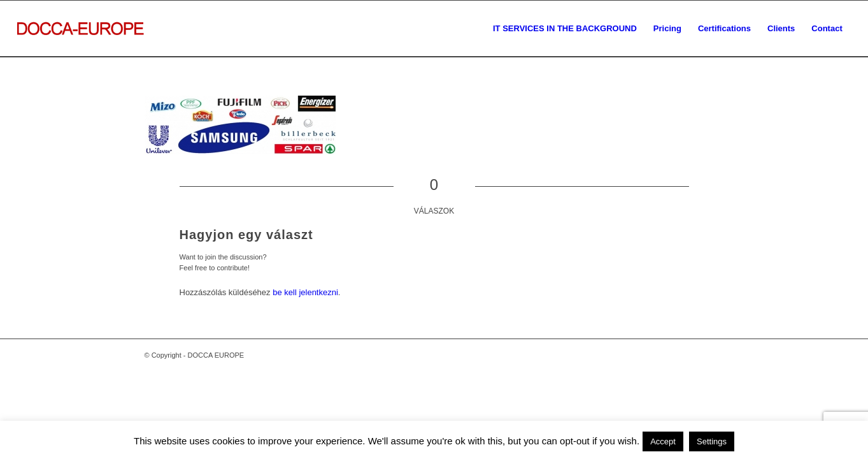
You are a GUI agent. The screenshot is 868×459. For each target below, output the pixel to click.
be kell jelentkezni (305, 292)
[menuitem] (565, 29)
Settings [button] (712, 441)
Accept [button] (663, 441)
